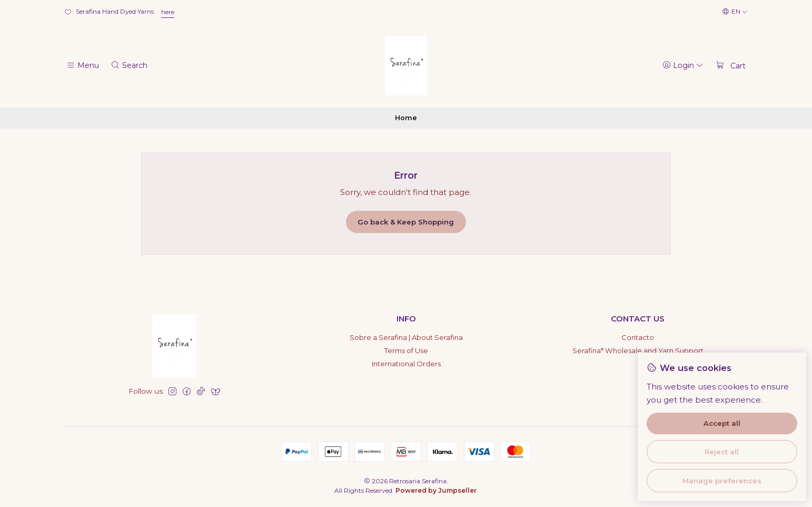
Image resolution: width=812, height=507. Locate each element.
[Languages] (735, 12)
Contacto (638, 337)
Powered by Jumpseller (436, 490)
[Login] (683, 65)
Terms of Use (406, 350)
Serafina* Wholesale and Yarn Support (638, 350)
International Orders (406, 364)
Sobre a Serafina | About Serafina (406, 337)
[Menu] (83, 65)
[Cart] (730, 65)
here (168, 12)
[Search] (129, 65)
